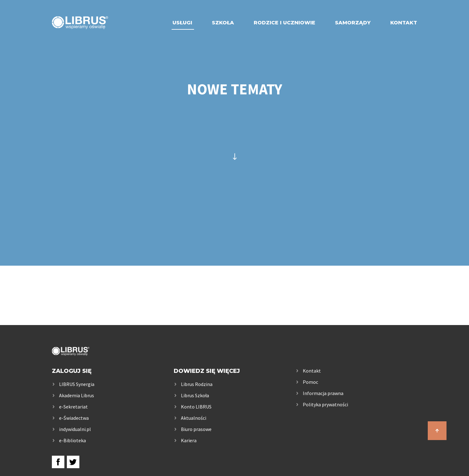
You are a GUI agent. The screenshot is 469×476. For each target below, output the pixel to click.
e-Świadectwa (74, 418)
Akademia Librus (77, 395)
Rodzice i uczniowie (284, 23)
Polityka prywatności (325, 404)
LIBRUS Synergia (77, 384)
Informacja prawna (323, 393)
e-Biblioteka (72, 440)
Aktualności (194, 418)
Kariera (189, 440)
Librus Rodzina (197, 384)
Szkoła (223, 23)
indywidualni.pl (75, 429)
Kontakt (404, 23)
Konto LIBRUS (196, 407)
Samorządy (353, 23)
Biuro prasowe (196, 429)
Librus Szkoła (195, 395)
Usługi (182, 23)
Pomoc (310, 382)
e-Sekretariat (73, 407)
